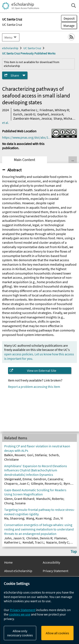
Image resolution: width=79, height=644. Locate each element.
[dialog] (39, 610)
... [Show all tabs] (73, 160)
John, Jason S (14, 538)
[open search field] (74, 5)
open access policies (19, 354)
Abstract (14, 170)
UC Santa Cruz (12, 24)
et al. (5, 123)
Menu (8, 37)
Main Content (25, 160)
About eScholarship (18, 571)
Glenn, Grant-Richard (19, 499)
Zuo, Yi (58, 518)
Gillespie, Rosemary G (46, 483)
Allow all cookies (57, 633)
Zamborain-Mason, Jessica (32, 118)
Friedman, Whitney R (54, 110)
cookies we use (20, 614)
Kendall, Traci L (33, 542)
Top (74, 551)
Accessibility (51, 562)
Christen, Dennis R (39, 538)
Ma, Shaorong (14, 518)
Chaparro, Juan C (17, 483)
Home (8, 562)
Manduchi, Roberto (50, 499)
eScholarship (10, 48)
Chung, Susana (15, 503)
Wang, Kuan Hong (39, 518)
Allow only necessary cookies (20, 633)
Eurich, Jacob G (24, 114)
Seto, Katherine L (25, 110)
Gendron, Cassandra (48, 479)
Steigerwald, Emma (18, 479)
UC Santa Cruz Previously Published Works (29, 53)
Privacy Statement (56, 571)
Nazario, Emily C (57, 542)
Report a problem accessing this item (34, 387)
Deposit (69, 18)
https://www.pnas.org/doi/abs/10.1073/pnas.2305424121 (27, 137)
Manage (68, 26)
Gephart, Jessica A (50, 114)
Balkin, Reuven (15, 455)
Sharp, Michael (64, 118)
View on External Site (42, 371)
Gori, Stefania (37, 455)
